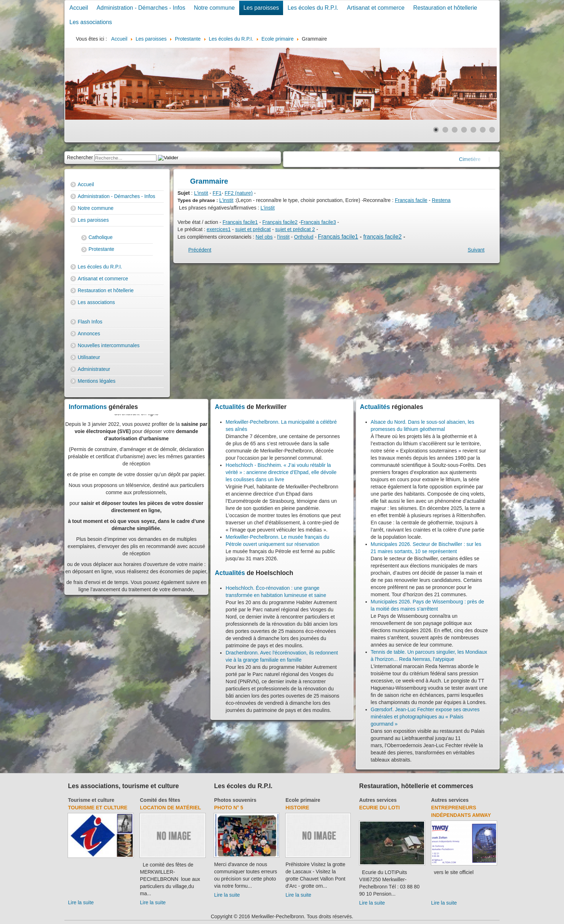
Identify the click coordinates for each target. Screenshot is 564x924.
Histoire (297, 808)
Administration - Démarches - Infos (141, 8)
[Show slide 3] (455, 130)
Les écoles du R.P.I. (313, 8)
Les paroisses (261, 8)
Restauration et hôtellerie (445, 8)
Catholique (101, 237)
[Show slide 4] (464, 130)
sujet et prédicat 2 (295, 229)
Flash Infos (90, 322)
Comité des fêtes (160, 800)
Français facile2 (280, 222)
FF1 (217, 193)
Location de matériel (170, 808)
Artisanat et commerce (376, 8)
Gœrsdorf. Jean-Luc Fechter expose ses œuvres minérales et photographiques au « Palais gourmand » (425, 717)
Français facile (411, 200)
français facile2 (383, 237)
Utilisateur (89, 357)
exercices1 (219, 229)
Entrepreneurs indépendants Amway (461, 811)
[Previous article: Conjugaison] (200, 250)
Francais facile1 (338, 237)
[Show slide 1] (436, 130)
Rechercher (80, 157)
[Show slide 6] (483, 130)
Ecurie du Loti (380, 808)
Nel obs (264, 237)
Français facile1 (240, 222)
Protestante (101, 249)
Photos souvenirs (235, 800)
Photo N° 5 (229, 808)
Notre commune (214, 8)
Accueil (79, 8)
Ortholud (304, 237)
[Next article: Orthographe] (476, 250)
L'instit (201, 193)
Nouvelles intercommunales (109, 345)
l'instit (284, 237)
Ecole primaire (303, 800)
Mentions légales (97, 381)
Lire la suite (81, 902)
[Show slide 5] (473, 130)
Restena (441, 200)
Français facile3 (318, 222)
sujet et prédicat (253, 229)
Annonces (89, 334)
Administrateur (94, 369)
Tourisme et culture (91, 800)
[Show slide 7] (492, 130)
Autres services (378, 800)
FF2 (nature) (239, 193)
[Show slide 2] (445, 130)
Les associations (91, 22)
